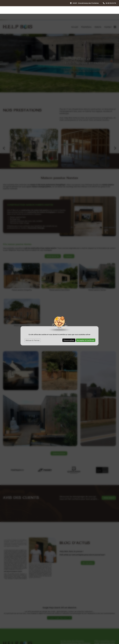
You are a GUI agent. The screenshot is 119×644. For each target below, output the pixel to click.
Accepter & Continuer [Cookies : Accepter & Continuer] (86, 326)
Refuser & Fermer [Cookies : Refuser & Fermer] (33, 327)
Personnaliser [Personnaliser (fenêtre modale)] (69, 326)
